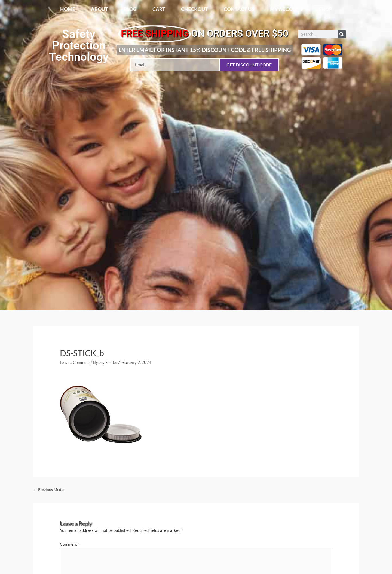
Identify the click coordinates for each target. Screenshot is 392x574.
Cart (159, 9)
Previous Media (50, 490)
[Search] (342, 34)
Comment (70, 545)
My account (287, 9)
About (99, 9)
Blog (130, 9)
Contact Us (239, 9)
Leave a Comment (76, 362)
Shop (325, 9)
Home (68, 9)
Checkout (195, 9)
